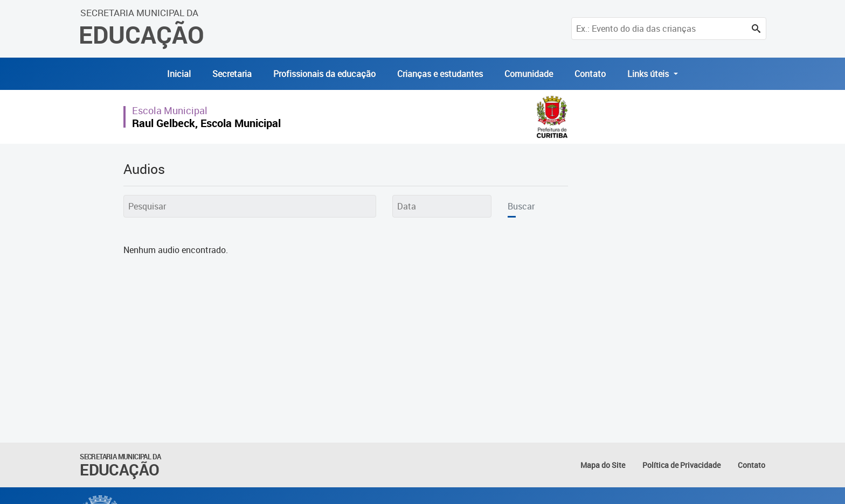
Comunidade (529, 74)
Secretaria (232, 74)
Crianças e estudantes (440, 74)
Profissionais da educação (324, 74)
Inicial (179, 74)
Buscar (521, 206)
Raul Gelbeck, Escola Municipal (206, 123)
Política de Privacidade (681, 465)
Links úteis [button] (649, 74)
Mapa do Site (603, 465)
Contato (590, 74)
